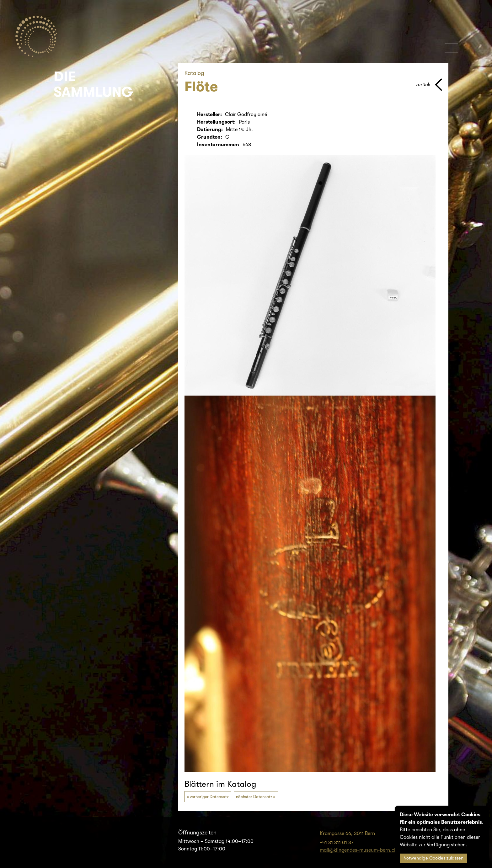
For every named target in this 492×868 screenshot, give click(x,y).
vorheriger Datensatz (209, 797)
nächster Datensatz (254, 797)
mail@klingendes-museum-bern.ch (358, 850)
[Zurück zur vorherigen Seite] (429, 85)
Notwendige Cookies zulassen (433, 858)
